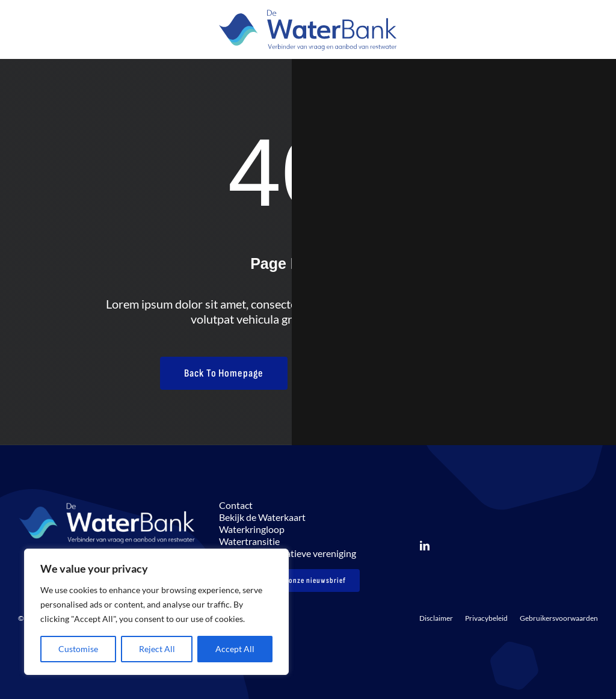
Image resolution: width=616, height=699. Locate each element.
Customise (78, 649)
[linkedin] (425, 546)
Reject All (157, 649)
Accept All (235, 649)
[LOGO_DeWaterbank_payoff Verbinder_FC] (308, 12)
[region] (156, 612)
